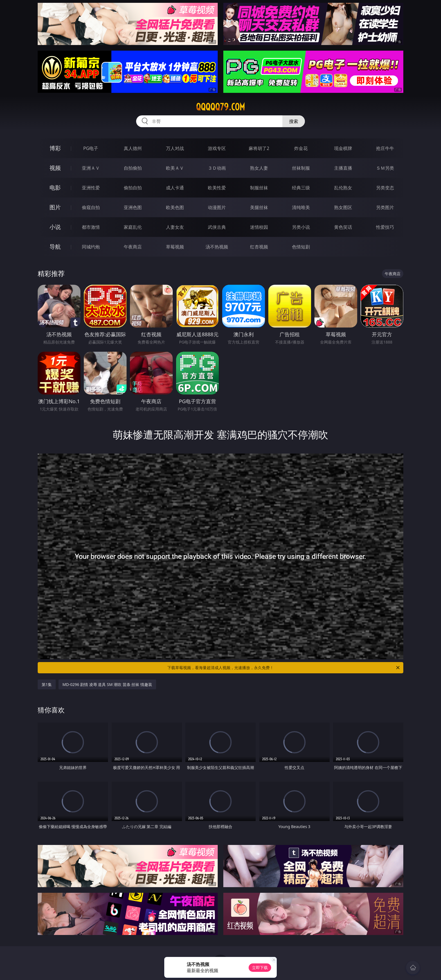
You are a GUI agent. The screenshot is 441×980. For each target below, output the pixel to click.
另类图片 (385, 207)
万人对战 (175, 148)
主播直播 (343, 168)
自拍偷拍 (133, 168)
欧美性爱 (217, 188)
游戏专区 (217, 148)
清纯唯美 (301, 207)
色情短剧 (301, 247)
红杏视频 (259, 247)
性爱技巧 (385, 227)
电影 (55, 188)
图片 (55, 207)
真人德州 (133, 148)
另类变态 (385, 188)
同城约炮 (91, 247)
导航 (55, 247)
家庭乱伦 (133, 227)
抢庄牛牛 (385, 148)
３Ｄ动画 (217, 168)
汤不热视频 (217, 247)
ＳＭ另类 (385, 168)
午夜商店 (133, 247)
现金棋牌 (343, 148)
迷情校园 (259, 227)
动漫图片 (217, 207)
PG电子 (91, 148)
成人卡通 (175, 188)
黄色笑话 (343, 227)
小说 (55, 227)
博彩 (55, 148)
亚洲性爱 (91, 188)
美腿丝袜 (259, 207)
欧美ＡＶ (175, 168)
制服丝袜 (259, 188)
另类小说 (301, 227)
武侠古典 (217, 227)
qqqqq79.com (220, 107)
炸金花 (301, 148)
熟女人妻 (259, 168)
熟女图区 (343, 207)
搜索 (294, 121)
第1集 (47, 684)
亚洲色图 (133, 207)
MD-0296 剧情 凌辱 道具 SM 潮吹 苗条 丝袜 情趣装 (107, 684)
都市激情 (91, 227)
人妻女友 (175, 227)
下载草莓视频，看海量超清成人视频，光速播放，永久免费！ (284, 668)
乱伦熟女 (343, 188)
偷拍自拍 (133, 188)
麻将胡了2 (259, 148)
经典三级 (301, 188)
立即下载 (260, 967)
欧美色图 (175, 207)
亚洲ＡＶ (91, 168)
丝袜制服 (301, 168)
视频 (55, 168)
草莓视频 (175, 247)
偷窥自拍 (91, 207)
